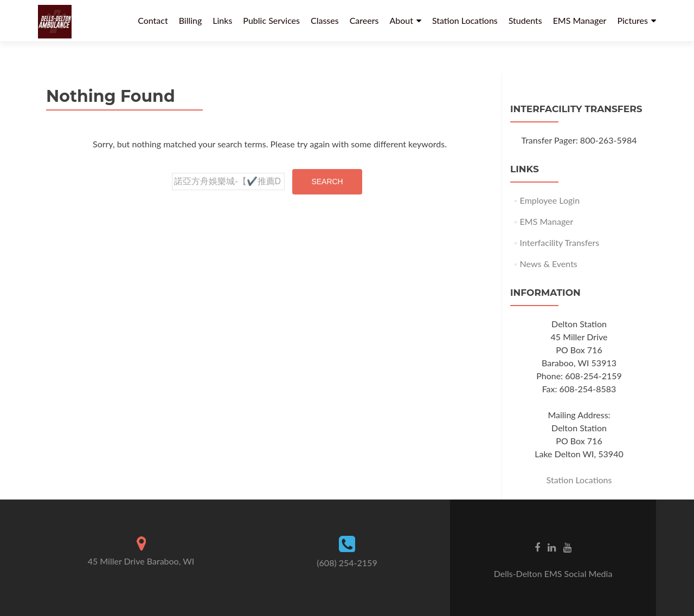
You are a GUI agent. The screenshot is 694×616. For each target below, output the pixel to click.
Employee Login (550, 200)
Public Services (271, 20)
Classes (325, 20)
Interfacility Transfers (560, 242)
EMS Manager (580, 20)
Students (525, 20)
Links (222, 20)
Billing (191, 20)
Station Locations (465, 20)
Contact (153, 20)
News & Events (549, 264)
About (401, 20)
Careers (364, 20)
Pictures (632, 20)
